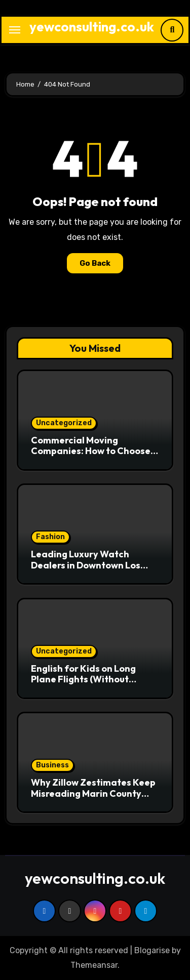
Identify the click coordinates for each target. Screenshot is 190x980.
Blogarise (152, 950)
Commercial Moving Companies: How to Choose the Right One (91, 451)
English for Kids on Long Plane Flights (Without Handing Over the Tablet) (87, 679)
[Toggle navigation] (15, 30)
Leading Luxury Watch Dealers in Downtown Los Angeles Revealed (86, 565)
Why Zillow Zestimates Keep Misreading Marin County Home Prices (93, 793)
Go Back (95, 263)
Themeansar (94, 965)
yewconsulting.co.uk (92, 27)
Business (52, 765)
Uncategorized (64, 423)
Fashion (50, 537)
